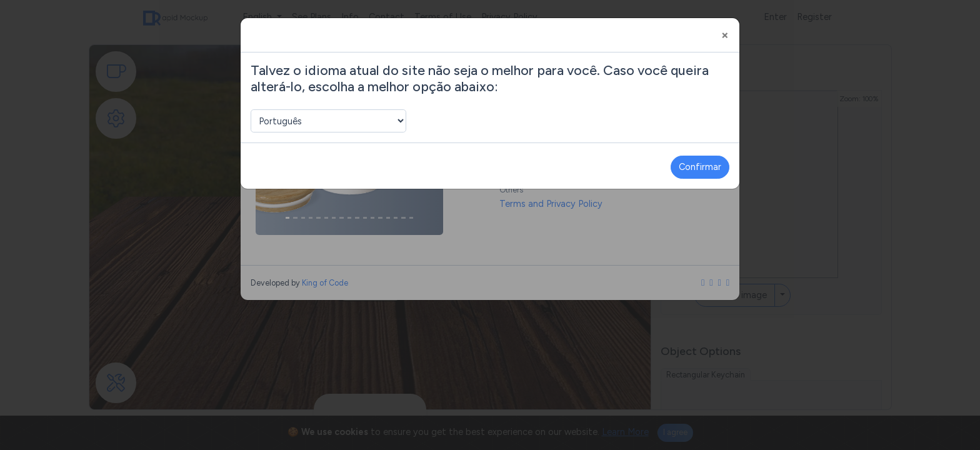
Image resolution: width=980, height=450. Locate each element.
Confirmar (700, 167)
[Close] (725, 35)
